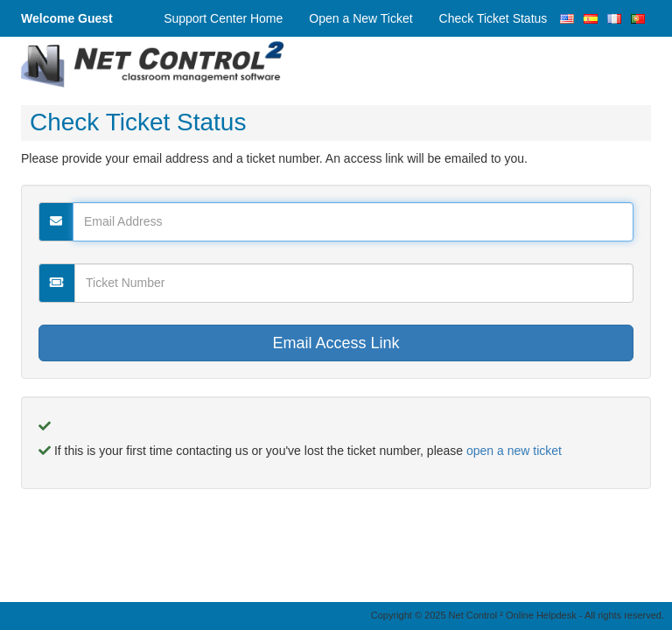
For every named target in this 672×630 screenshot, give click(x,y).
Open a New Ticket (360, 18)
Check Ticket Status (493, 18)
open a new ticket (514, 451)
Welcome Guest (67, 18)
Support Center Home (223, 18)
